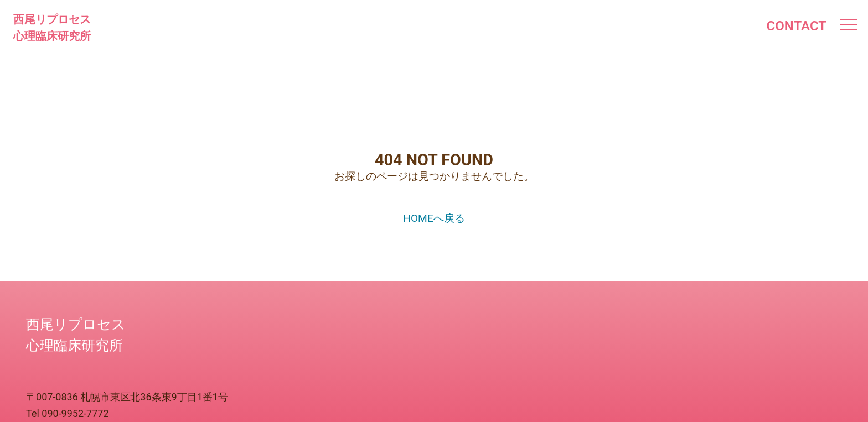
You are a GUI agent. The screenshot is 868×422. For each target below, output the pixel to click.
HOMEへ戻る (434, 218)
